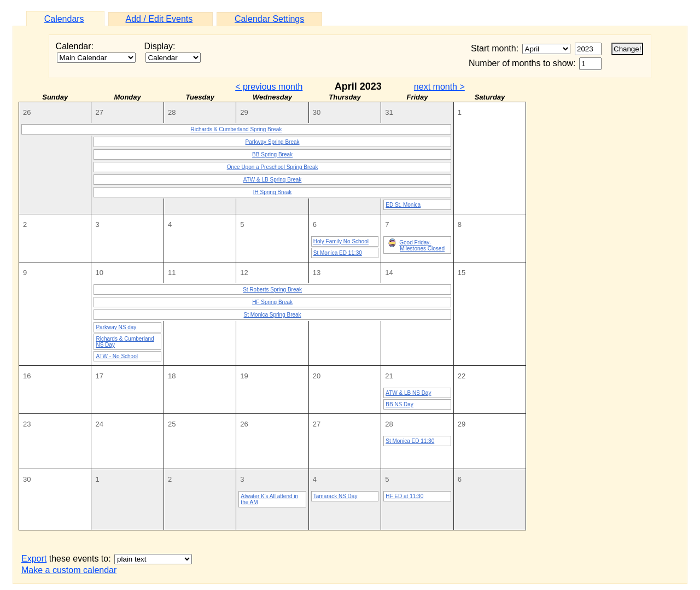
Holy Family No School (341, 241)
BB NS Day (399, 404)
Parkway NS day (116, 327)
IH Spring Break (273, 192)
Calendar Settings (269, 19)
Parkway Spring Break (273, 142)
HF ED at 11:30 (404, 496)
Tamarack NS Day (336, 496)
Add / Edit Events (159, 19)
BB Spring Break (272, 154)
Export (34, 559)
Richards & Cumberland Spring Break (236, 129)
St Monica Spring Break (273, 315)
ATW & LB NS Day (408, 393)
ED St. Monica (403, 205)
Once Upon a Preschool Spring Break (273, 167)
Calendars (64, 19)
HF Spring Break (272, 302)
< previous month (269, 87)
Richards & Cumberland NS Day (125, 342)
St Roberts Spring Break (272, 290)
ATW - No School (117, 356)
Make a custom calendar (69, 570)
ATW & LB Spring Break (273, 180)
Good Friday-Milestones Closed (416, 245)
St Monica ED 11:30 (338, 253)
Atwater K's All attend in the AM (269, 499)
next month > (439, 87)
